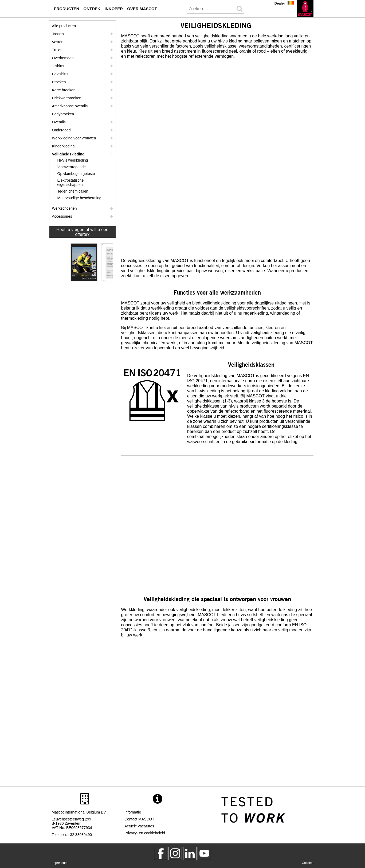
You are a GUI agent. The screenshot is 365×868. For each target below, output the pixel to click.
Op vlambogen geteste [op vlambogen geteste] (76, 174)
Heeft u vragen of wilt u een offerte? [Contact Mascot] (82, 232)
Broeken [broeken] (59, 82)
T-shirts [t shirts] (58, 66)
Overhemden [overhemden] (63, 58)
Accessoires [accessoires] (62, 216)
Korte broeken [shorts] (64, 90)
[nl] (305, 9)
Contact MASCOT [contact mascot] (139, 819)
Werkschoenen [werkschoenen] (64, 208)
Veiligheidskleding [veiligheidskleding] (68, 154)
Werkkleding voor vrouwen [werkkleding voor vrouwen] (74, 138)
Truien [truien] (57, 50)
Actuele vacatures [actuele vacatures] (139, 826)
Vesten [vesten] (58, 42)
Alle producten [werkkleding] (64, 26)
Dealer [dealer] (280, 3)
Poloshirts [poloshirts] (60, 74)
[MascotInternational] (204, 853)
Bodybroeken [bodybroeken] (63, 114)
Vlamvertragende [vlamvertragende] (72, 167)
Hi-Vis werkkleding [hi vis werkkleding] (73, 160)
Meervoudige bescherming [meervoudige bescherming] (79, 198)
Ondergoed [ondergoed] (61, 130)
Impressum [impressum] (60, 863)
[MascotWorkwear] (161, 853)
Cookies (307, 863)
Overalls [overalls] (59, 122)
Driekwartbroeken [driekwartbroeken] (67, 98)
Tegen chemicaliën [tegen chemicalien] (73, 191)
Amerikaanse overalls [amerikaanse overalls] (70, 106)
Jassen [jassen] (58, 34)
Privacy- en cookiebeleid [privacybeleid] (145, 833)
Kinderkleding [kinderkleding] (63, 146)
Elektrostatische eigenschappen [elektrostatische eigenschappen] (71, 182)
